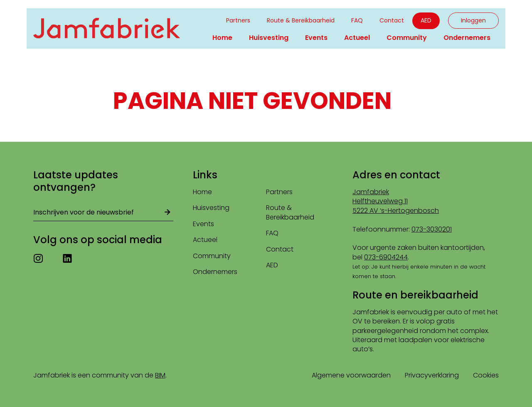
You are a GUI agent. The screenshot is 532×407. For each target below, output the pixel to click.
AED (426, 20)
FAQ (357, 20)
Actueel (357, 38)
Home (222, 38)
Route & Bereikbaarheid (301, 20)
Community (407, 38)
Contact (392, 20)
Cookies (486, 375)
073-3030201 (432, 229)
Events (316, 38)
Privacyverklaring (432, 375)
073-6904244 (386, 257)
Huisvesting (269, 38)
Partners (238, 20)
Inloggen (473, 20)
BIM (160, 375)
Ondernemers (467, 38)
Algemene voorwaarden (351, 375)
